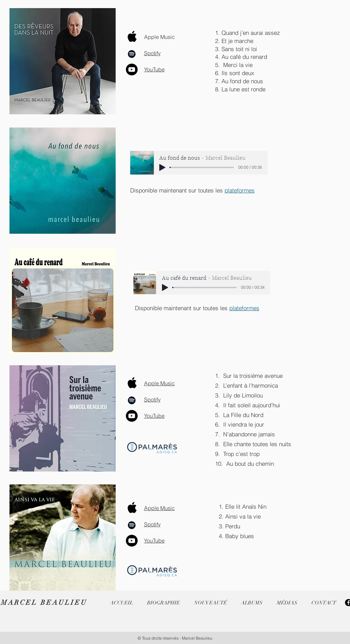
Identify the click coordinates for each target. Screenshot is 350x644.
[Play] (162, 167)
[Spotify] (132, 54)
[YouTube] (132, 70)
